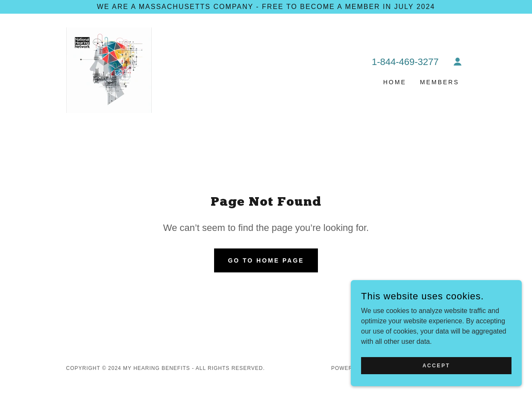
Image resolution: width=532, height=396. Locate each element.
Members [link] (440, 82)
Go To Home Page (266, 260)
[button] (458, 62)
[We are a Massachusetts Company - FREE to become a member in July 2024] (266, 7)
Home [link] (395, 82)
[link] (109, 69)
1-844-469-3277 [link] (405, 62)
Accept (436, 365)
